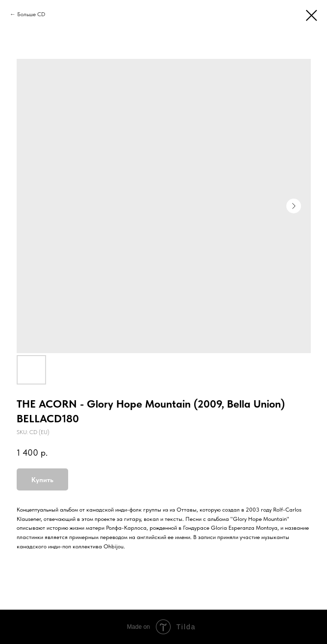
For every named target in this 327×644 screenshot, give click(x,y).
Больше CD (31, 14)
